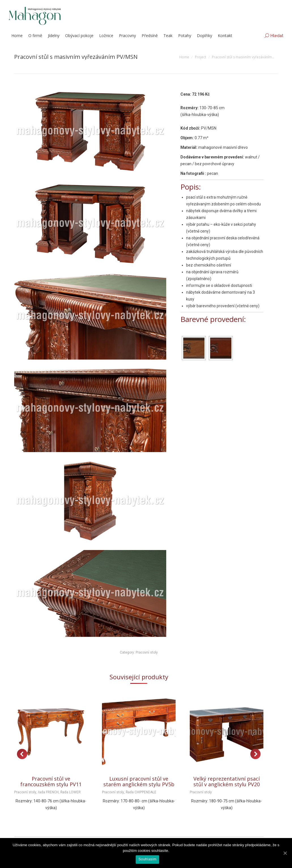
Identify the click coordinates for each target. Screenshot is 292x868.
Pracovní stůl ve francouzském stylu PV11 (51, 781)
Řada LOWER (71, 792)
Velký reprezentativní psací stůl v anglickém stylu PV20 (227, 781)
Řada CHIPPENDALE (141, 792)
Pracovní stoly (147, 652)
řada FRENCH (48, 792)
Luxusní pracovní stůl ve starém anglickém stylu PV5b (139, 781)
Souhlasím (148, 859)
